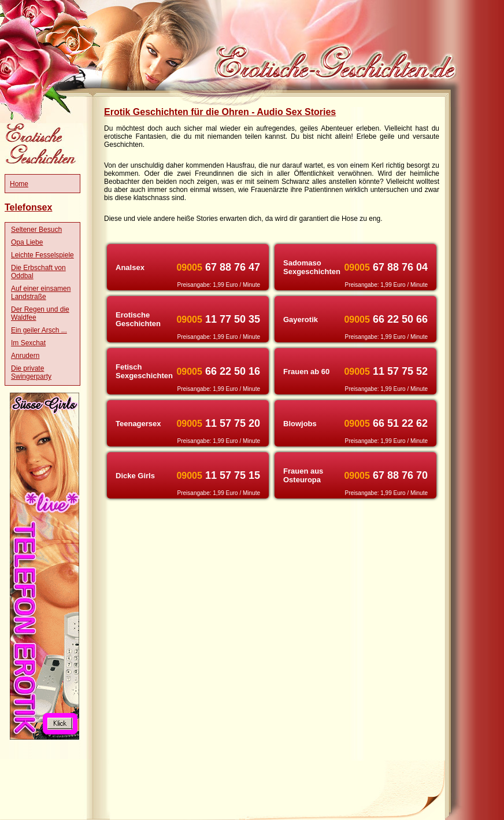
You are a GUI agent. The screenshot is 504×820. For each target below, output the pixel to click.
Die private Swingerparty (31, 372)
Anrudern (25, 356)
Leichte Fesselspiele (42, 255)
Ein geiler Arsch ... (39, 330)
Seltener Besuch (36, 230)
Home (19, 184)
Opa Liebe (27, 242)
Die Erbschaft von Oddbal (38, 272)
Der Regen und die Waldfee (40, 313)
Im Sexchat (28, 343)
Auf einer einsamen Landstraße (41, 293)
